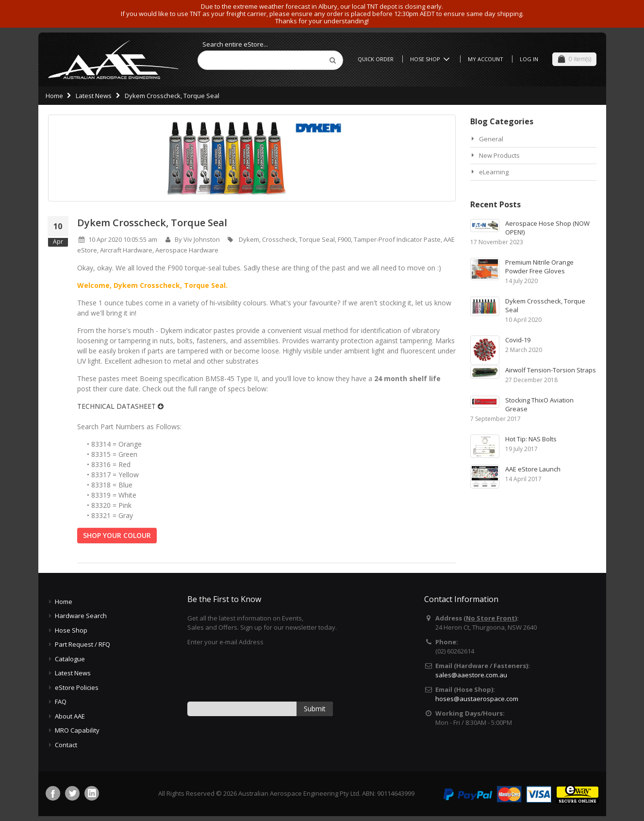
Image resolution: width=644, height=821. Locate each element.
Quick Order (376, 59)
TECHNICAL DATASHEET (120, 406)
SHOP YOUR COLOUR (117, 535)
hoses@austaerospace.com (477, 699)
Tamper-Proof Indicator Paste (397, 239)
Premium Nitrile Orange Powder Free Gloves (539, 267)
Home (54, 96)
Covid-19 (518, 340)
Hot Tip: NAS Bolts (531, 439)
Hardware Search (81, 616)
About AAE (70, 716)
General (491, 139)
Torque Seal (317, 239)
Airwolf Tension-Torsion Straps (551, 370)
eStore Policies (77, 687)
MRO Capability (77, 730)
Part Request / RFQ (83, 644)
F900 (344, 239)
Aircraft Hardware (126, 250)
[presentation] (261, 673)
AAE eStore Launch (533, 469)
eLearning (494, 172)
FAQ (61, 702)
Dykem (249, 239)
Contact (66, 745)
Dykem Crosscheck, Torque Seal (152, 223)
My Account (486, 59)
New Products (499, 155)
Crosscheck (279, 239)
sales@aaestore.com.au (471, 675)
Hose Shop (431, 59)
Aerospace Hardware (187, 250)
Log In (529, 59)
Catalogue (70, 659)
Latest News (94, 96)
